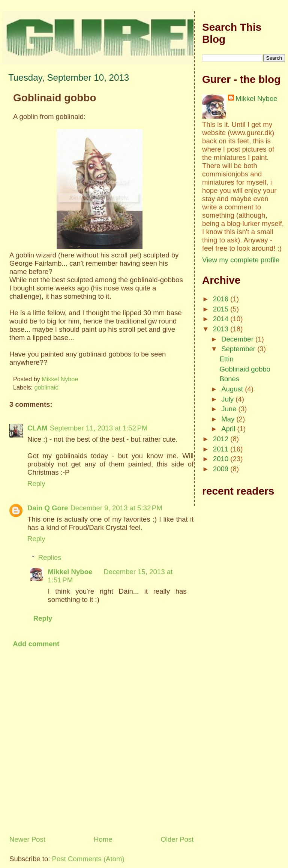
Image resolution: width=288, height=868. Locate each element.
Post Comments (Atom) (88, 859)
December (238, 339)
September (239, 349)
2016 (222, 299)
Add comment (36, 644)
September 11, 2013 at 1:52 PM (99, 428)
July (228, 399)
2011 (222, 449)
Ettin (227, 359)
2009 (222, 469)
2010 (222, 459)
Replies (50, 557)
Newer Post (27, 839)
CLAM (37, 428)
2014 (222, 319)
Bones (230, 379)
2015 (222, 309)
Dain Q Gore (48, 508)
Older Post (177, 839)
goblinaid (47, 387)
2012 (222, 439)
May (229, 419)
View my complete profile (241, 260)
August (233, 389)
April (229, 429)
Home (103, 839)
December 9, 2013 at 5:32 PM (116, 508)
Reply (36, 484)
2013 (222, 329)
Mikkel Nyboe (70, 572)
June (230, 409)
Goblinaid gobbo (245, 369)
